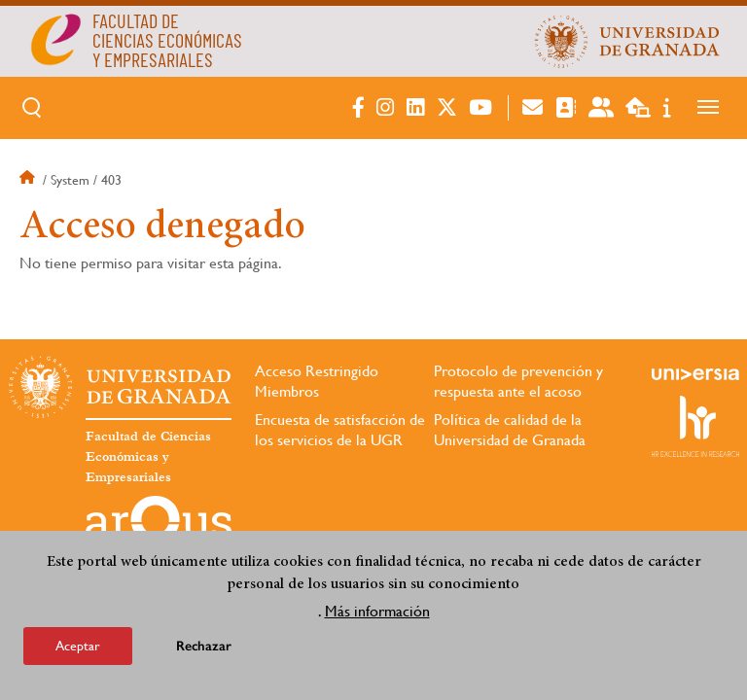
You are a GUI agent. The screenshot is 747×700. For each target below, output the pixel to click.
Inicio (29, 180)
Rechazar (204, 646)
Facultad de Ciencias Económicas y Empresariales (148, 457)
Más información (377, 611)
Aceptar (78, 646)
